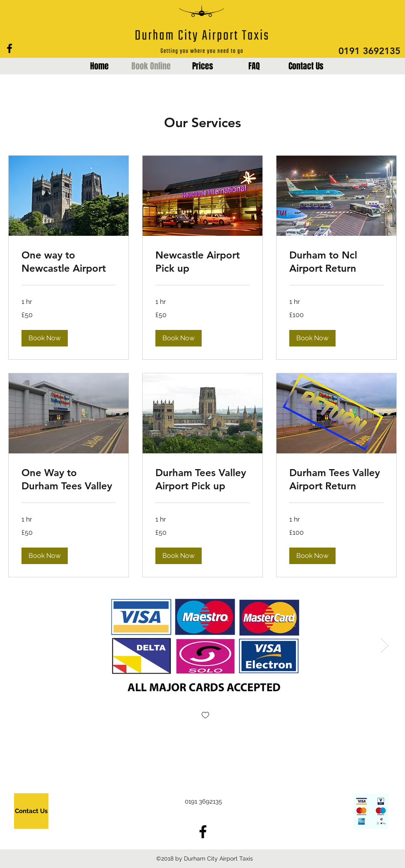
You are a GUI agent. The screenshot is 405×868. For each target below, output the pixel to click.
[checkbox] (205, 716)
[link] (69, 262)
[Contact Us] (31, 811)
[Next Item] (385, 645)
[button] (45, 338)
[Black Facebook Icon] (10, 48)
